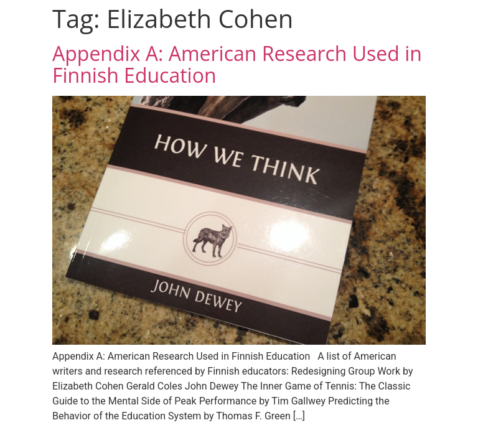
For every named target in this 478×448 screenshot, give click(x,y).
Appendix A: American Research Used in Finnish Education (237, 64)
